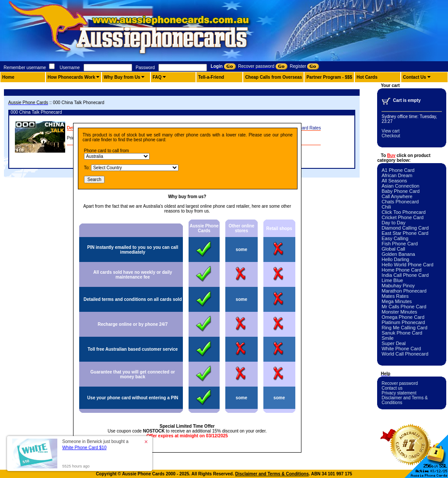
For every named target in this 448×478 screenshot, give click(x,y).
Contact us (392, 388)
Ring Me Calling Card (404, 328)
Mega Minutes (397, 301)
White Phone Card (401, 349)
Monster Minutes (399, 312)
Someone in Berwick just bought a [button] (95, 445)
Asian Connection (400, 186)
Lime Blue (392, 280)
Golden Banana (398, 254)
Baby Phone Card (401, 191)
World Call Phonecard (405, 354)
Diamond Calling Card (405, 228)
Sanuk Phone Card (402, 333)
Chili (386, 207)
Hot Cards (367, 77)
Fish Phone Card (400, 244)
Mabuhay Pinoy (398, 286)
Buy (391, 155)
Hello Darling (395, 259)
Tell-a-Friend (211, 77)
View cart (390, 131)
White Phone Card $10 (84, 448)
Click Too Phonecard (404, 212)
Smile (388, 338)
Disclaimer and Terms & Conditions (272, 474)
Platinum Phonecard (403, 322)
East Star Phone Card (405, 233)
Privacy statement (399, 393)
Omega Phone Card (403, 317)
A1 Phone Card (398, 170)
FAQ (157, 77)
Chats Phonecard (400, 202)
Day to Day (393, 223)
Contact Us (415, 77)
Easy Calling (395, 238)
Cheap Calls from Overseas (273, 77)
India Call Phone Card (405, 275)
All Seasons (394, 181)
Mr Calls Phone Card (404, 307)
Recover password (400, 383)
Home (8, 77)
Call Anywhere (397, 196)
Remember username (25, 68)
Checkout (391, 136)
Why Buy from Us (122, 77)
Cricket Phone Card (402, 217)
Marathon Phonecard (404, 291)
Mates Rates (395, 296)
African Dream (397, 175)
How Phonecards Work (72, 77)
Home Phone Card (401, 270)
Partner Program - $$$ (329, 77)
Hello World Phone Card (407, 265)
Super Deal (394, 343)
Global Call (393, 249)
